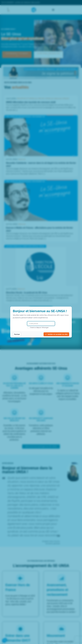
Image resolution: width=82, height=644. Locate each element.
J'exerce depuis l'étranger (38, 327)
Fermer (17, 334)
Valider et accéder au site (56, 334)
